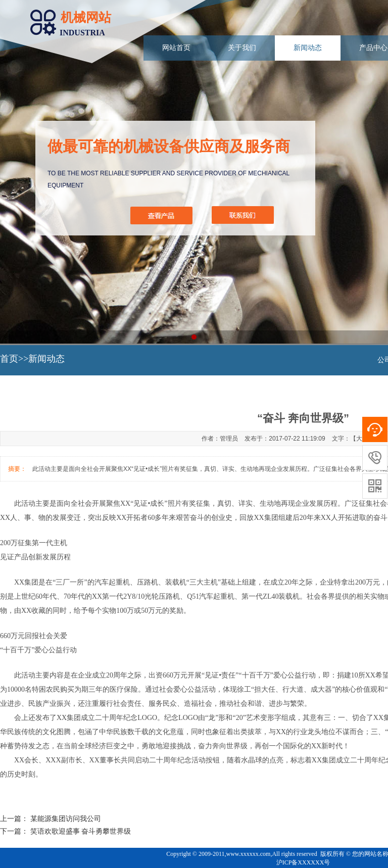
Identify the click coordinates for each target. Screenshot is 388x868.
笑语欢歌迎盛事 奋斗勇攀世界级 (81, 831)
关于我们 (242, 48)
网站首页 (176, 48)
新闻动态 (308, 48)
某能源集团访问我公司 (66, 819)
